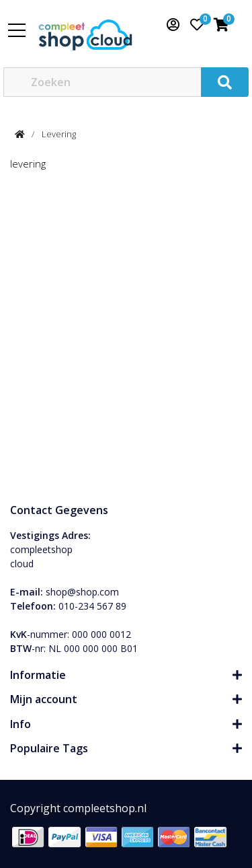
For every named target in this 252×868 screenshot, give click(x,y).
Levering (59, 134)
